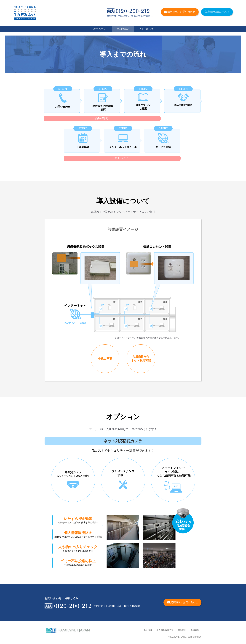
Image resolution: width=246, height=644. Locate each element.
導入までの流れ (123, 31)
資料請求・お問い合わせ (180, 12)
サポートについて (159, 31)
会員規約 (195, 630)
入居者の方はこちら (217, 12)
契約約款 (182, 630)
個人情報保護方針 (165, 630)
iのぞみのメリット (87, 31)
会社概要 (148, 630)
